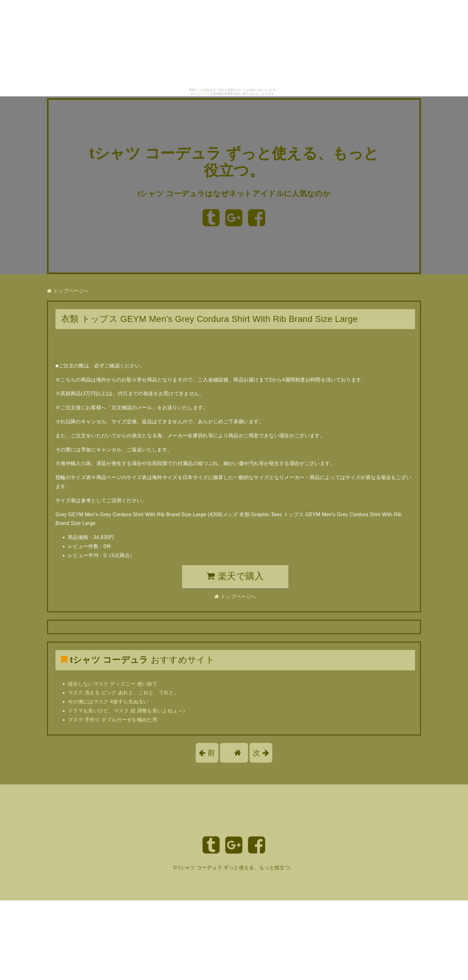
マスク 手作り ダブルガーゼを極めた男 (113, 720)
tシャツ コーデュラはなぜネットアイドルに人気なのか (234, 194)
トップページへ (68, 291)
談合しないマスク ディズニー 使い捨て (113, 684)
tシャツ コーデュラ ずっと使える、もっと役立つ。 (237, 868)
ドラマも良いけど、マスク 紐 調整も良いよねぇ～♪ (127, 711)
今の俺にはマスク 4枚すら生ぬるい (108, 702)
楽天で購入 (235, 576)
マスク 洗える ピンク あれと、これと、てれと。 (124, 693)
